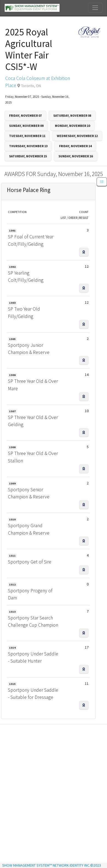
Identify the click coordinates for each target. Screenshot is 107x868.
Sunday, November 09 (26, 126)
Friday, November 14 (75, 146)
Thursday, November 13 (28, 146)
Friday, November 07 (25, 115)
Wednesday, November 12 (77, 136)
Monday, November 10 (72, 126)
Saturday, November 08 (72, 115)
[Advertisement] (51, 778)
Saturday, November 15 (28, 156)
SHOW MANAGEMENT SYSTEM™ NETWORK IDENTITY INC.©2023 (52, 865)
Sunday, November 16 (76, 156)
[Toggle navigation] (95, 8)
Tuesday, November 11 (27, 136)
